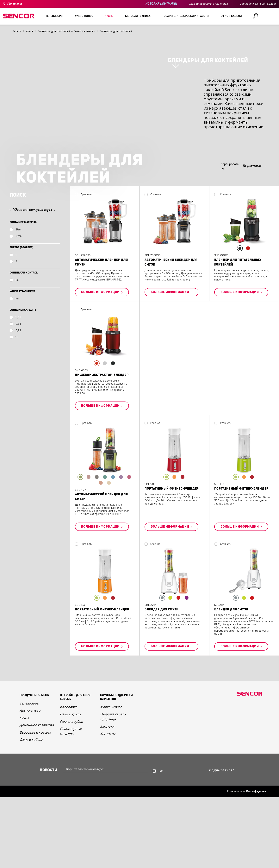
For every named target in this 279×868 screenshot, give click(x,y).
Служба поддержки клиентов (208, 4)
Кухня (24, 812)
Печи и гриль (71, 808)
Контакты (108, 828)
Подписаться (220, 864)
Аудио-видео (30, 804)
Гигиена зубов (71, 815)
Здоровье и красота (35, 826)
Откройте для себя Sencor (258, 4)
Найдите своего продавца (113, 811)
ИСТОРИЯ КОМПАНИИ (161, 4)
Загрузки (107, 820)
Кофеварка (68, 801)
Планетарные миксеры (71, 825)
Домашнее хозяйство (37, 819)
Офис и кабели (31, 833)
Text (161, 865)
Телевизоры (29, 797)
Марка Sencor (111, 801)
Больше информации (101, 386)
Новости (48, 864)
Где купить (15, 4)
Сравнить (86, 288)
